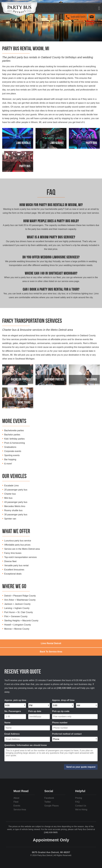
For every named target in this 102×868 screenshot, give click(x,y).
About (16, 798)
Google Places (51, 806)
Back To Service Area (51, 652)
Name (7, 723)
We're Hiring (81, 810)
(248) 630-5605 (64, 688)
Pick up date (35, 711)
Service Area (20, 810)
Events (17, 806)
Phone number (60, 723)
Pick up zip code (61, 711)
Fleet (16, 802)
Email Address (12, 734)
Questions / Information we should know (26, 745)
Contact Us (81, 806)
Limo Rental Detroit (51, 643)
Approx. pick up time (15, 700)
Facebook (49, 798)
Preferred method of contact (67, 734)
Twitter (48, 802)
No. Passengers (13, 711)
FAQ (77, 802)
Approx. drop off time (63, 700)
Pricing (79, 798)
